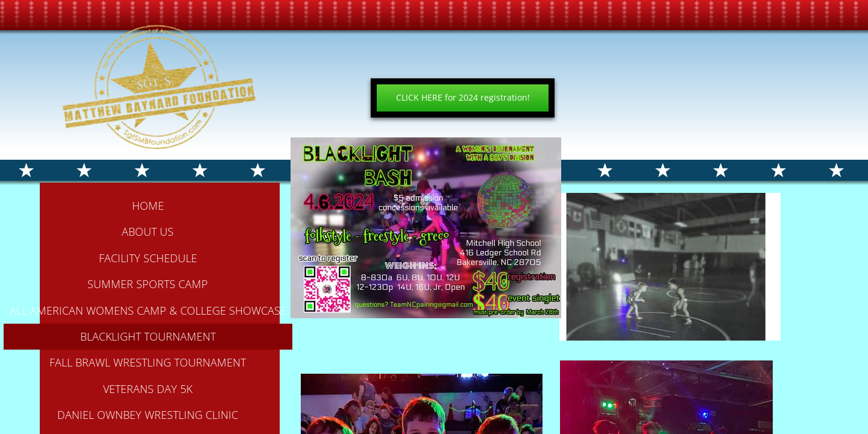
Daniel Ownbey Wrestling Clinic (148, 415)
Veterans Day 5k (148, 389)
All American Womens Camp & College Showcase (148, 310)
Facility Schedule (148, 258)
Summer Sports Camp (148, 284)
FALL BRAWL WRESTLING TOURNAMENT (148, 362)
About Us (148, 231)
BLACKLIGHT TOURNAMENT (148, 336)
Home (148, 206)
